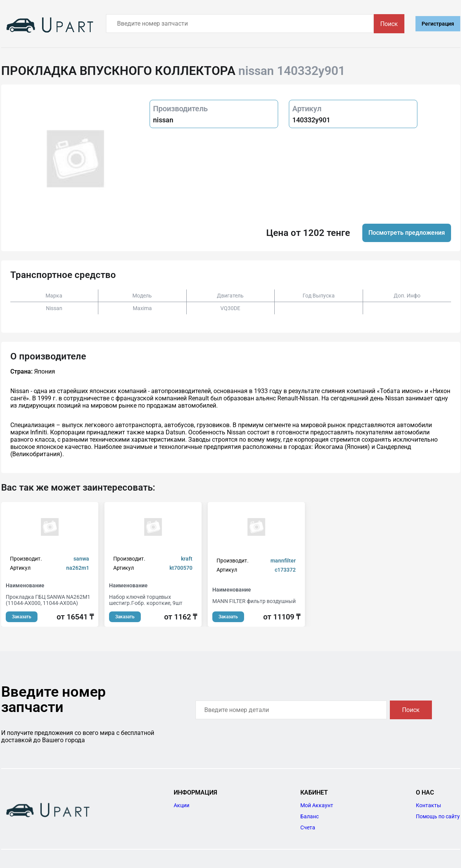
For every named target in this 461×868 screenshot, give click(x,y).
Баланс (310, 816)
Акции (182, 805)
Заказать (22, 617)
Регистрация (438, 24)
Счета (308, 827)
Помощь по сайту (438, 816)
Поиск (389, 24)
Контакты (428, 805)
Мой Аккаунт (317, 805)
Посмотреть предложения (407, 233)
